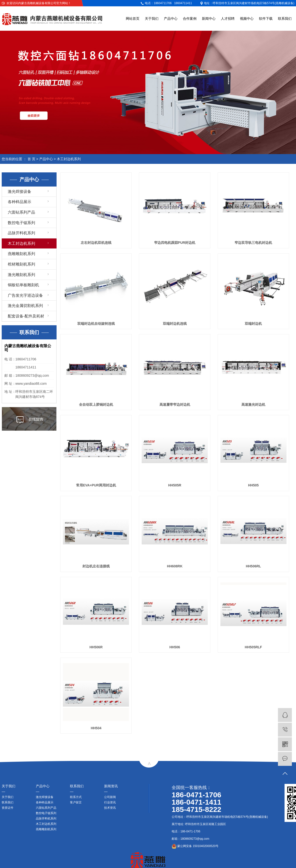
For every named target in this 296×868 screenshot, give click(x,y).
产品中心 (171, 19)
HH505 (253, 485)
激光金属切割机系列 (25, 306)
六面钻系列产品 (21, 212)
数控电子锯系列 (21, 223)
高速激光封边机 (253, 404)
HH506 (175, 647)
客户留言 (76, 802)
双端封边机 (253, 324)
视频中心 (247, 19)
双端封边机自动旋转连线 (96, 324)
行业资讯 (110, 802)
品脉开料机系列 (21, 233)
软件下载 (266, 19)
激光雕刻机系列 (21, 275)
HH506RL (253, 566)
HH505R (175, 485)
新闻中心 (209, 19)
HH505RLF (253, 647)
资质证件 (8, 808)
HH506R (96, 647)
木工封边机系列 (69, 159)
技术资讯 (110, 808)
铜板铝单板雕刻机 (23, 285)
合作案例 (190, 19)
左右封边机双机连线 (96, 243)
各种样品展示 (20, 202)
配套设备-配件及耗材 (26, 316)
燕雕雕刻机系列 (21, 254)
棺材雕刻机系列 (21, 264)
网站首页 (133, 19)
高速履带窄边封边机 (175, 404)
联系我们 (285, 19)
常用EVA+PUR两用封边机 (96, 485)
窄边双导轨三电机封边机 (253, 243)
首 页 (31, 159)
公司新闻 (110, 797)
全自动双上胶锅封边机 (96, 404)
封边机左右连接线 (96, 566)
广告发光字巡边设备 (25, 295)
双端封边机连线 (175, 324)
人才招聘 (228, 19)
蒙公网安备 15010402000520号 (195, 846)
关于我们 (152, 19)
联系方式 (76, 797)
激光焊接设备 (20, 192)
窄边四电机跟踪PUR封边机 (175, 243)
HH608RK (175, 566)
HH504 (96, 728)
